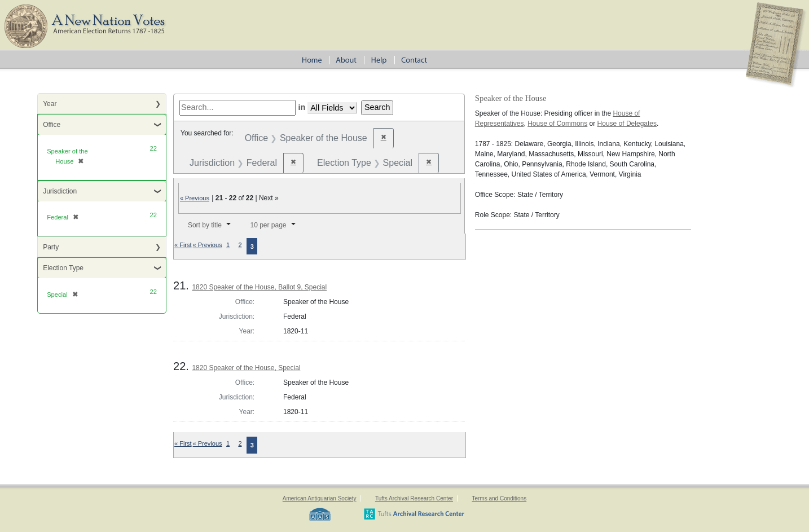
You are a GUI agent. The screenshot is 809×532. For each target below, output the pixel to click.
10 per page (268, 225)
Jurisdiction (60, 191)
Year (50, 104)
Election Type (63, 268)
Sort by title (205, 225)
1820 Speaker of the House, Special (246, 368)
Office (52, 125)
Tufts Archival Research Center (414, 498)
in (302, 107)
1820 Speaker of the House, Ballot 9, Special (259, 287)
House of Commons (557, 124)
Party (51, 247)
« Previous (195, 198)
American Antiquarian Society (320, 498)
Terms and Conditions (499, 498)
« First (183, 245)
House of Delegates (627, 124)
